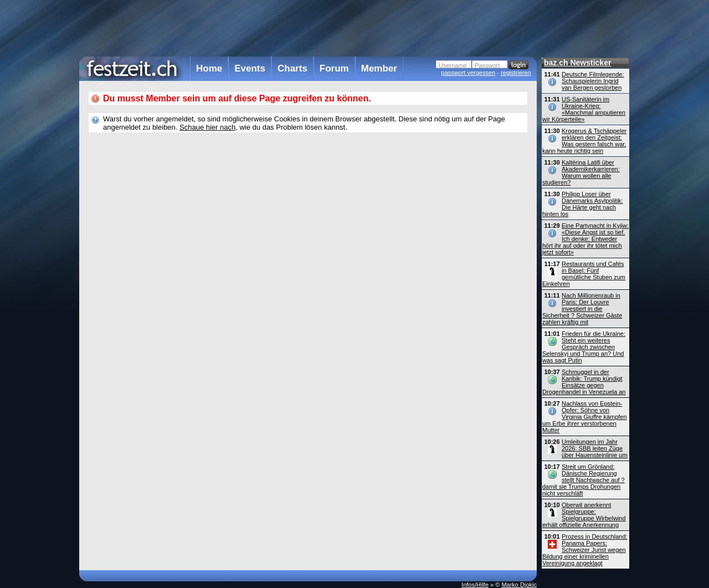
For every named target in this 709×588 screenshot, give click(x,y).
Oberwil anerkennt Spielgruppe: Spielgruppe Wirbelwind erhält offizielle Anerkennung (584, 515)
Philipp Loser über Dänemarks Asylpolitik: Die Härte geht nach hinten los (583, 204)
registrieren (516, 73)
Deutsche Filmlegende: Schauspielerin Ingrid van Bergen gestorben (593, 81)
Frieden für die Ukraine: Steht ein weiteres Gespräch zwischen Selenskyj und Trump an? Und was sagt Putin (584, 347)
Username (453, 65)
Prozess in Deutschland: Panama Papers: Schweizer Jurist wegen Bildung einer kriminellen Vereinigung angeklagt (585, 550)
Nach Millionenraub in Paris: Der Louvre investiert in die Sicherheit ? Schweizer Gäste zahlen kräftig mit (582, 309)
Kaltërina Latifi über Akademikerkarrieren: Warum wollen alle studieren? (581, 172)
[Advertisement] (308, 27)
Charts (292, 68)
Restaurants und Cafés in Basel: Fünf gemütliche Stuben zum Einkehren (584, 274)
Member (379, 68)
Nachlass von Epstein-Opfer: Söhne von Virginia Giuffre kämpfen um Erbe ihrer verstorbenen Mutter (585, 417)
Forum (334, 68)
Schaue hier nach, (209, 127)
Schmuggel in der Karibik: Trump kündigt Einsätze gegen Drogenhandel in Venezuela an (584, 382)
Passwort (487, 65)
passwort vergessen (468, 73)
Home (209, 68)
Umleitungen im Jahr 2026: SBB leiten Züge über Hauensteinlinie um (595, 448)
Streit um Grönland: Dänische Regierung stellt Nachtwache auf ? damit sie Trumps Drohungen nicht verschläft (584, 480)
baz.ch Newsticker (577, 63)
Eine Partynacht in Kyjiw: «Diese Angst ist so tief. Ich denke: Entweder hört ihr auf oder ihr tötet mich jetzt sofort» (585, 239)
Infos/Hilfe (475, 585)
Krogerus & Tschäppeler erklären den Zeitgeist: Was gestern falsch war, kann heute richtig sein (584, 141)
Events (250, 68)
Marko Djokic (519, 585)
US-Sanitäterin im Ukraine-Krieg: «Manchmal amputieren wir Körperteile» (584, 109)
